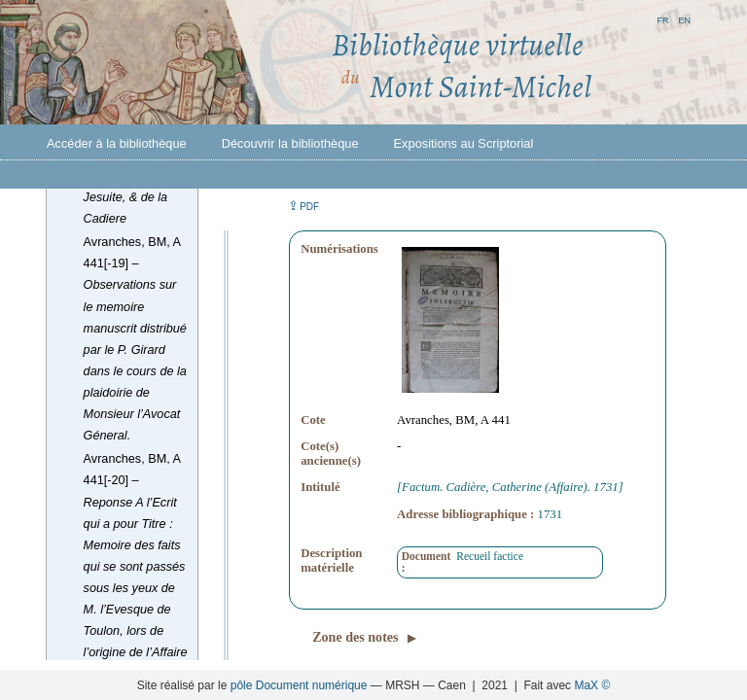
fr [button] (662, 19)
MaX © (592, 685)
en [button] (684, 19)
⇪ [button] (303, 206)
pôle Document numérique (299, 685)
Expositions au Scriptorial (464, 143)
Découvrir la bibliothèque (290, 143)
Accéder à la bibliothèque (117, 143)
